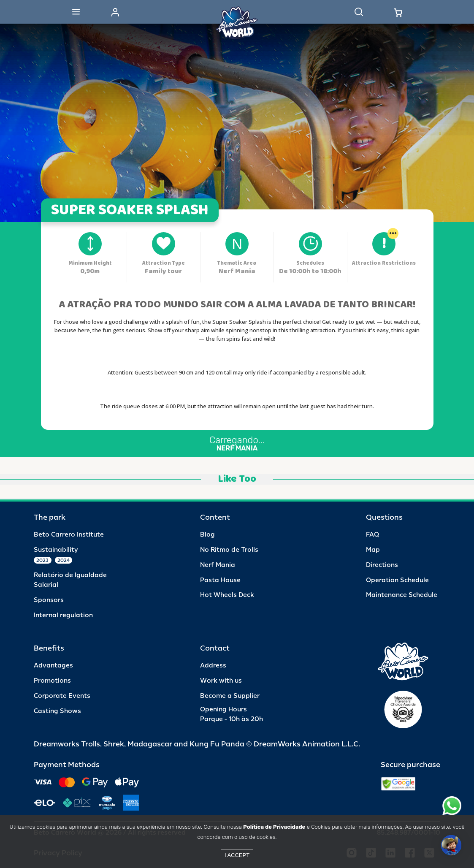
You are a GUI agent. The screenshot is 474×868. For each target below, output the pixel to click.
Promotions (52, 681)
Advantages (53, 666)
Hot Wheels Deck (227, 595)
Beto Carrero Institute (69, 535)
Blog (207, 535)
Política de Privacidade (274, 827)
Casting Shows (57, 711)
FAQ (372, 535)
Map (373, 550)
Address (213, 666)
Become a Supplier (230, 696)
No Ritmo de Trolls (229, 550)
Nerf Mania (218, 565)
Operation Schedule (397, 580)
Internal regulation (63, 615)
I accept (237, 855)
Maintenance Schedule (402, 595)
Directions (382, 565)
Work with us (221, 681)
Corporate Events (62, 696)
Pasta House (220, 580)
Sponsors (49, 600)
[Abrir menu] (76, 12)
